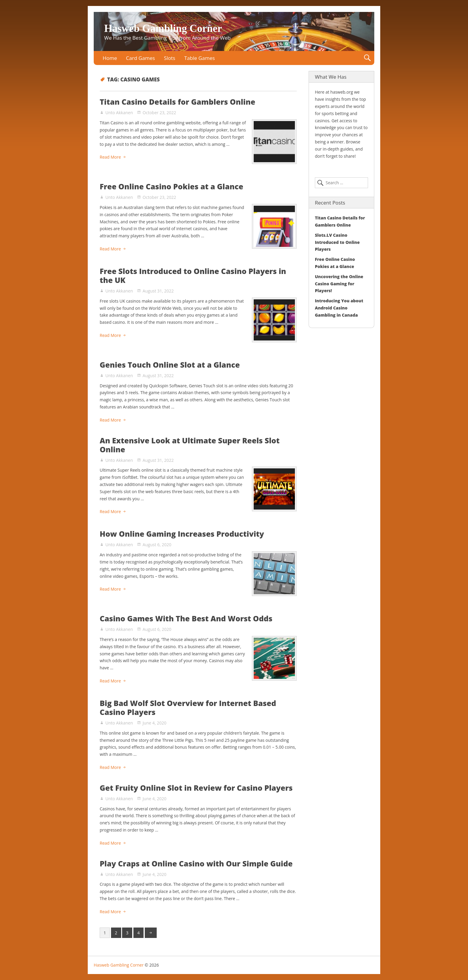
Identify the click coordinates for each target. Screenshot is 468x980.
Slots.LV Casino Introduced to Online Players (337, 242)
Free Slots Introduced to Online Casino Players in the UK (193, 275)
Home (110, 58)
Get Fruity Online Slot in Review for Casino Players (196, 788)
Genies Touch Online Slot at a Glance (170, 365)
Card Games (140, 58)
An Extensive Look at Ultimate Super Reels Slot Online (190, 445)
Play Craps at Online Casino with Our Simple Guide (196, 863)
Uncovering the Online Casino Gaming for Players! (339, 284)
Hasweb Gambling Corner (163, 28)
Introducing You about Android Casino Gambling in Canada (339, 308)
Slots (170, 58)
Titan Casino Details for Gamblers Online (177, 102)
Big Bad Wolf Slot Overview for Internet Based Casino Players (188, 707)
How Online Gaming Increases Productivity (182, 534)
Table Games (200, 58)
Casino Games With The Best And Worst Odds (186, 618)
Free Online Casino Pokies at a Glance (171, 186)
